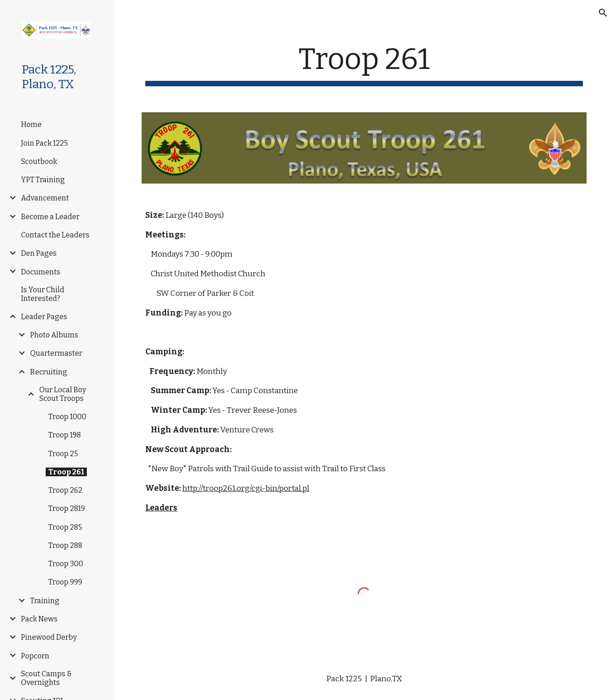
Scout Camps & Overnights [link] (46, 678)
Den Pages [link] (39, 253)
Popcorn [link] (35, 656)
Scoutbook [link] (39, 161)
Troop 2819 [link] (67, 508)
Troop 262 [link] (65, 490)
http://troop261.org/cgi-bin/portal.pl (246, 488)
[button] (603, 13)
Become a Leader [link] (50, 217)
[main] (364, 64)
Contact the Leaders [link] (55, 235)
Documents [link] (41, 272)
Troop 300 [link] (66, 564)
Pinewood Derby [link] (49, 637)
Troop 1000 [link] (67, 417)
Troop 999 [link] (65, 582)
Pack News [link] (39, 619)
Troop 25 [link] (63, 454)
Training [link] (45, 601)
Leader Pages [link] (44, 317)
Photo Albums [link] (54, 335)
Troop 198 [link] (65, 435)
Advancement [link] (45, 198)
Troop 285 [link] (65, 527)
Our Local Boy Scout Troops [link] (63, 394)
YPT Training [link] (43, 180)
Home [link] (31, 124)
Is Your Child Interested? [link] (43, 294)
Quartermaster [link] (56, 353)
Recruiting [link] (49, 372)
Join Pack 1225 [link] (45, 143)
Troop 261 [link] (66, 472)
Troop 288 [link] (65, 545)
